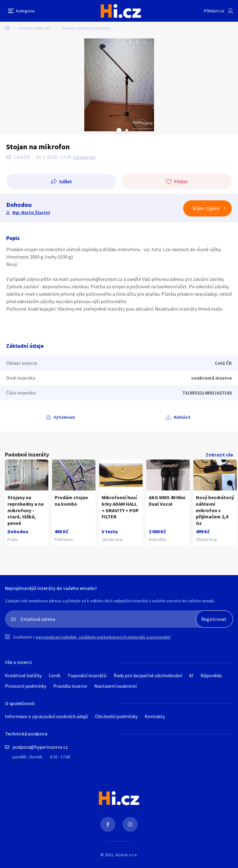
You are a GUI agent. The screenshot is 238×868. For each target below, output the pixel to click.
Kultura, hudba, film (35, 28)
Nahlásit (182, 417)
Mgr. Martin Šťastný (31, 212)
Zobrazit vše (219, 455)
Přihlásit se (214, 11)
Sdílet (66, 181)
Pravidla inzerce (70, 686)
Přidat (181, 181)
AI (191, 675)
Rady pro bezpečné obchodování (148, 675)
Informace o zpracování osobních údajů (46, 716)
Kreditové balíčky (23, 675)
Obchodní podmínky (116, 716)
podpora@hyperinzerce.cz (40, 747)
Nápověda (211, 675)
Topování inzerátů (87, 675)
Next (127, 130)
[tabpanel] (119, 85)
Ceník (55, 675)
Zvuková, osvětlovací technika (86, 28)
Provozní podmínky (26, 686)
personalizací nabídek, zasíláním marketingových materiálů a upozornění (103, 637)
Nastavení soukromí (115, 686)
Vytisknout (64, 417)
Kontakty (155, 716)
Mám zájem (206, 208)
